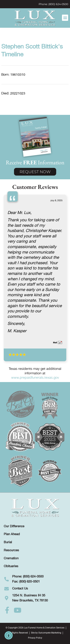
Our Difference (14, 526)
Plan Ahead (12, 534)
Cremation (11, 558)
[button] (65, 18)
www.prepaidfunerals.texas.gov (35, 378)
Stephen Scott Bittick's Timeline (32, 51)
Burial (8, 542)
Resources (11, 550)
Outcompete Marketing (50, 633)
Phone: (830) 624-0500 (53, 4)
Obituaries (11, 566)
